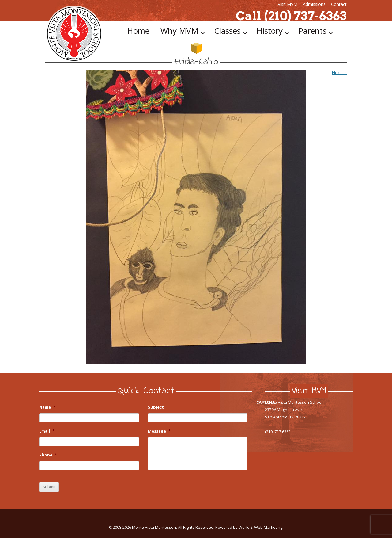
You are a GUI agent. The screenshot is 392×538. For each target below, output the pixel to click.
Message (159, 431)
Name (47, 407)
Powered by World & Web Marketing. (249, 527)
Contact (339, 4)
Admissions (314, 4)
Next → (339, 72)
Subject (156, 407)
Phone (48, 455)
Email (47, 431)
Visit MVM (288, 4)
